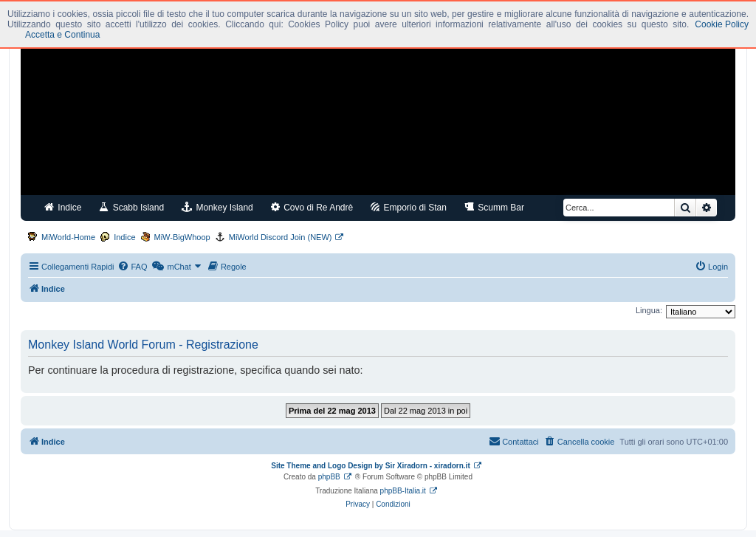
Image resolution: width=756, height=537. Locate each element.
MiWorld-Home (68, 237)
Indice (63, 207)
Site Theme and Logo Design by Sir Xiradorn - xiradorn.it (370, 466)
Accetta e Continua (62, 35)
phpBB (329, 477)
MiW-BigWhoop (182, 237)
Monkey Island (217, 207)
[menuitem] (132, 267)
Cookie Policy (722, 24)
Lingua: (649, 310)
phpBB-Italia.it (403, 491)
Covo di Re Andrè (312, 207)
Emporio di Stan (409, 207)
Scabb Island (131, 207)
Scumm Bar (494, 207)
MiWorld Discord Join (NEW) (281, 237)
